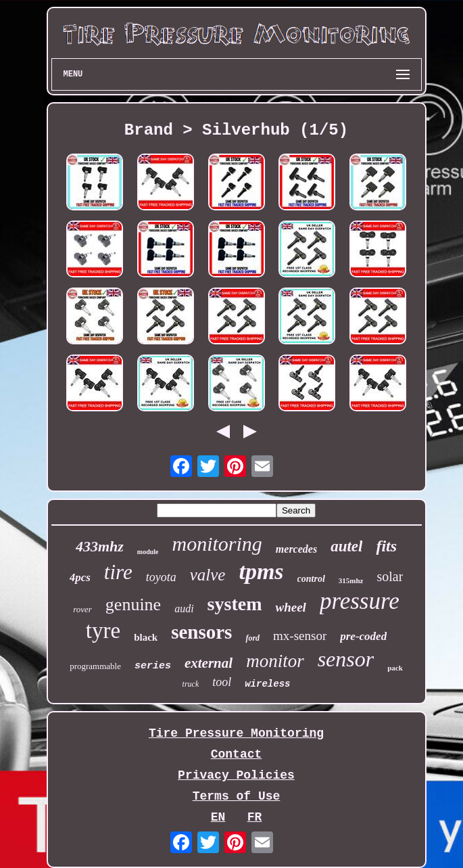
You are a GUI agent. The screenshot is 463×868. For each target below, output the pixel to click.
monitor (275, 661)
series (153, 666)
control (311, 579)
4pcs (80, 577)
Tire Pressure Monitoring (236, 733)
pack (395, 668)
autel (346, 546)
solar (390, 576)
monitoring (217, 544)
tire (118, 572)
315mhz (351, 580)
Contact (237, 754)
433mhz (100, 546)
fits (386, 546)
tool (222, 682)
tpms (261, 571)
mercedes (296, 549)
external (209, 663)
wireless (267, 684)
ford (252, 638)
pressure (360, 601)
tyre (103, 631)
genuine (133, 604)
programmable (95, 666)
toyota (161, 577)
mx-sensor (300, 636)
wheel (290, 607)
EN (218, 817)
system (235, 604)
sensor (346, 659)
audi (184, 609)
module (148, 552)
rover (82, 609)
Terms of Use (237, 796)
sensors (201, 632)
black (146, 637)
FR (255, 817)
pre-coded (363, 636)
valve (208, 575)
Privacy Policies (236, 775)
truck (191, 684)
